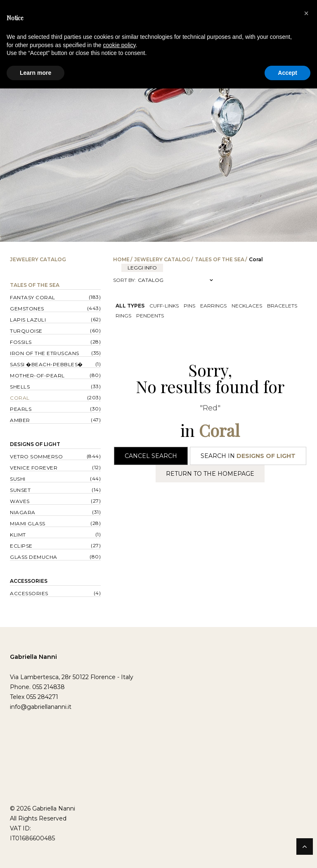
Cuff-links (164, 306)
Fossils (21, 342)
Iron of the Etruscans (45, 353)
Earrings (213, 306)
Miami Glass (28, 523)
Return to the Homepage (210, 474)
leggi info (142, 268)
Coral (20, 398)
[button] (306, 13)
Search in (248, 456)
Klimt (18, 535)
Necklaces (247, 306)
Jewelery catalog (162, 259)
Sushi (18, 479)
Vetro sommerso (36, 457)
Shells (20, 387)
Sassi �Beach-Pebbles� (46, 364)
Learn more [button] (35, 73)
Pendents (150, 316)
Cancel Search (151, 456)
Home (121, 259)
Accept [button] (287, 73)
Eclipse (21, 546)
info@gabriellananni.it (41, 707)
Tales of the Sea (220, 259)
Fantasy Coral (33, 297)
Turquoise (26, 331)
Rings (123, 316)
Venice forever (34, 468)
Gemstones (27, 309)
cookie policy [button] (119, 45)
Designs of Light (35, 444)
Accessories (29, 581)
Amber (20, 420)
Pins (189, 306)
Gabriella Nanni (33, 657)
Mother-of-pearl (37, 376)
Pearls (21, 409)
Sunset (20, 490)
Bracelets (282, 306)
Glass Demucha (34, 557)
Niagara (23, 512)
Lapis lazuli (28, 320)
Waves (20, 501)
